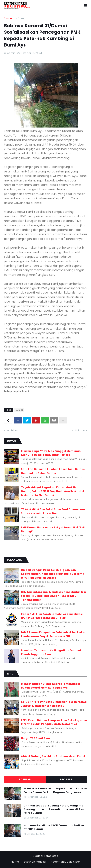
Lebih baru (13, 430)
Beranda (10, 18)
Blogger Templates (45, 856)
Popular (25, 779)
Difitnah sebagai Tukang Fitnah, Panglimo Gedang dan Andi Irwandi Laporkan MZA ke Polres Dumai (54, 809)
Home (15, 862)
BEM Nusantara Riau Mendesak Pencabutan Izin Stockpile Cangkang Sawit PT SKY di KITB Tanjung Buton (53, 596)
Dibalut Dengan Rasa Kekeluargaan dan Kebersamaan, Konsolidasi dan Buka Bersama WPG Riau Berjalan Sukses (53, 574)
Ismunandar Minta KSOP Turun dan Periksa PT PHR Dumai (54, 827)
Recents (66, 779)
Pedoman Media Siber (65, 862)
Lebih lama (78, 430)
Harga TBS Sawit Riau (35, 738)
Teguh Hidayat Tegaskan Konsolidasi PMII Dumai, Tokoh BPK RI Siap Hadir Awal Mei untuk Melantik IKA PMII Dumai (53, 491)
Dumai (22, 18)
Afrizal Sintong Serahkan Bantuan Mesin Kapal (53, 756)
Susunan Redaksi (35, 862)
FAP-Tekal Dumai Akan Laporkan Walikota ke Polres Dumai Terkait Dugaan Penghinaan (55, 790)
